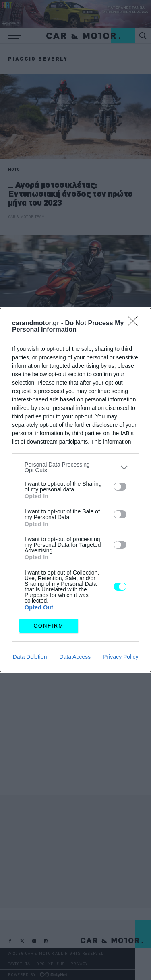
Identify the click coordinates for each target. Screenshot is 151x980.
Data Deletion (30, 657)
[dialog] (75, 490)
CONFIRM (49, 626)
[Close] (135, 324)
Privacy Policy (121, 657)
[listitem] (75, 467)
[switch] (120, 487)
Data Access (75, 657)
